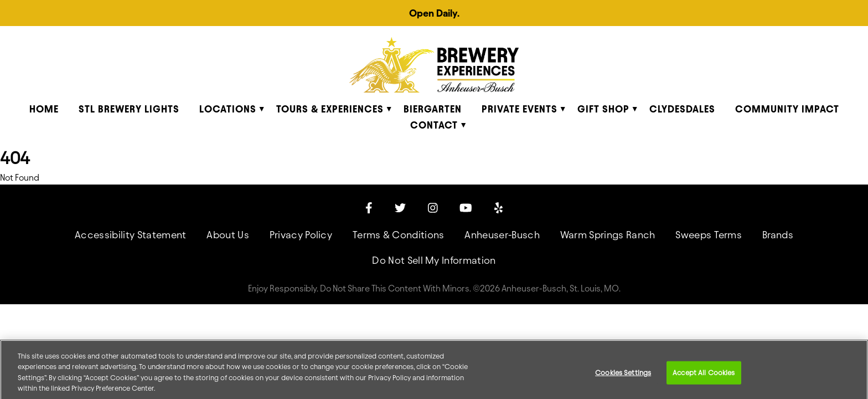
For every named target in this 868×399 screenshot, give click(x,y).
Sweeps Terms (709, 235)
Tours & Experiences (330, 109)
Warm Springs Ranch (608, 235)
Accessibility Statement (130, 235)
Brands (778, 235)
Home (44, 109)
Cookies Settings (623, 376)
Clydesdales (682, 109)
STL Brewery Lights (129, 109)
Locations (228, 109)
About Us (228, 235)
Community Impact (787, 109)
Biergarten (433, 109)
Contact (434, 125)
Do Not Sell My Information (434, 260)
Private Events (520, 109)
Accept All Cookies (704, 376)
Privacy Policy (301, 235)
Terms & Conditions (399, 235)
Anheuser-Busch (502, 235)
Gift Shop (603, 109)
